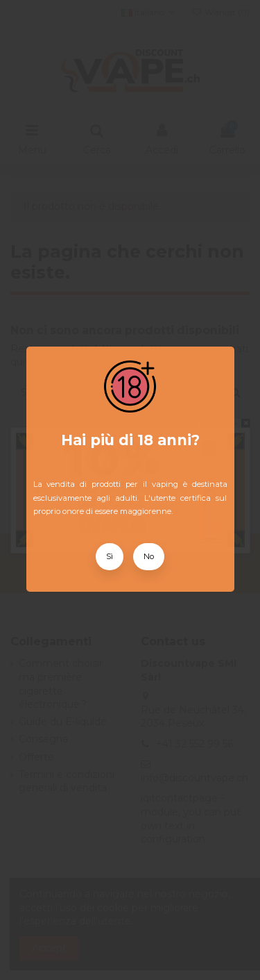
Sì (110, 556)
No (149, 556)
